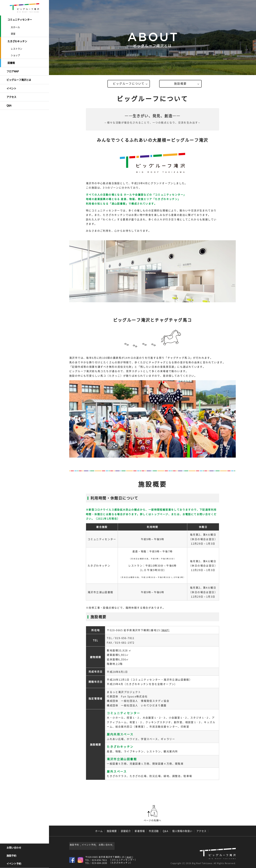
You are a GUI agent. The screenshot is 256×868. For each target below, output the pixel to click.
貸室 (13, 33)
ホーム (99, 831)
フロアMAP (13, 70)
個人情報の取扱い (182, 831)
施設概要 (180, 84)
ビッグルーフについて (129, 84)
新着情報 (140, 831)
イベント (11, 86)
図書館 (11, 62)
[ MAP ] (129, 856)
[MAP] (165, 630)
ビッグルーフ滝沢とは (19, 78)
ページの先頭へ (152, 813)
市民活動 (154, 831)
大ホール (15, 27)
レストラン (16, 48)
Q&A (9, 102)
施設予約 (11, 856)
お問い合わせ (14, 848)
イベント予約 (14, 864)
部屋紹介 (126, 831)
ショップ (15, 54)
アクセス (11, 94)
